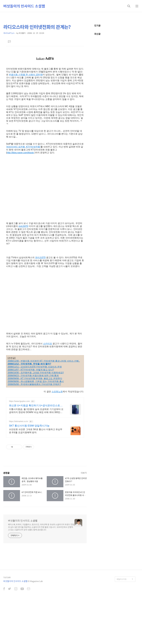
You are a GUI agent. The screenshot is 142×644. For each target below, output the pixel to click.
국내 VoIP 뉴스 (9, 33)
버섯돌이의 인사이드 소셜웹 (24, 6)
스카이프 (48, 344)
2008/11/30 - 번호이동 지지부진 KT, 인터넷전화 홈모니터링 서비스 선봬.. (44, 361)
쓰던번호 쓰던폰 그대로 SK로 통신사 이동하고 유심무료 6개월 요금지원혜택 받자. (36, 431)
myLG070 (23, 226)
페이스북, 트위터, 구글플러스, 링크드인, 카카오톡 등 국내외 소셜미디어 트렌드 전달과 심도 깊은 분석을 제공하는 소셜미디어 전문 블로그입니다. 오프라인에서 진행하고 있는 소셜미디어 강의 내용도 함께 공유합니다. (41, 527)
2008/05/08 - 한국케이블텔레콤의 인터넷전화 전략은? (34, 384)
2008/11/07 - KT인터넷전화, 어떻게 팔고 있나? (31, 370)
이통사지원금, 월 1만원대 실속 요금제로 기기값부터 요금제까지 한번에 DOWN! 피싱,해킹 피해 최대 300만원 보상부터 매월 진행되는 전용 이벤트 (36, 411)
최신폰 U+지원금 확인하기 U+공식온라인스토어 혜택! (36, 406)
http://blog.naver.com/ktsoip (20, 153)
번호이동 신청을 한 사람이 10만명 (26, 75)
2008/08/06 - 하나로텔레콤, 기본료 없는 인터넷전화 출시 (36, 381)
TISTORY (7, 577)
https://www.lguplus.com (19, 401)
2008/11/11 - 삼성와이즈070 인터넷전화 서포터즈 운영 (35, 367)
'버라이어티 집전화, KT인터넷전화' (23, 147)
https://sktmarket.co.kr (19, 421)
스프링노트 (57, 392)
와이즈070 (40, 257)
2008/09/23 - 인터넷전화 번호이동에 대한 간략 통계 (33, 376)
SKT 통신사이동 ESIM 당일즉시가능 (29, 426)
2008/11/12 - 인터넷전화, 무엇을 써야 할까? (29, 364)
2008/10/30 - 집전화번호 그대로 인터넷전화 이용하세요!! (36, 373)
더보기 (84, 473)
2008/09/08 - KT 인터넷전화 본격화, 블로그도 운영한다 (35, 378)
